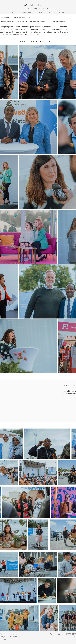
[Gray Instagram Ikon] (22, 634)
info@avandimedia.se (8, 637)
